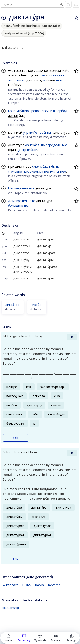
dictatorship (10, 608)
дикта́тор (12, 305)
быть (55, 166)
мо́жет (45, 166)
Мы (10, 188)
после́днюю (57, 75)
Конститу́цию (18, 111)
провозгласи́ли (41, 111)
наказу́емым (32, 171)
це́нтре (62, 80)
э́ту (32, 188)
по (43, 145)
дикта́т (36, 305)
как (43, 75)
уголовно (15, 171)
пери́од (61, 111)
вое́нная (46, 132)
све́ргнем (21, 188)
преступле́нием (54, 171)
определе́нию (56, 145)
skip (16, 438)
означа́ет (32, 145)
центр (21, 150)
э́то (33, 201)
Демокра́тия (17, 201)
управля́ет (31, 132)
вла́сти (32, 150)
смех (36, 166)
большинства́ (18, 205)
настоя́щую (17, 80)
